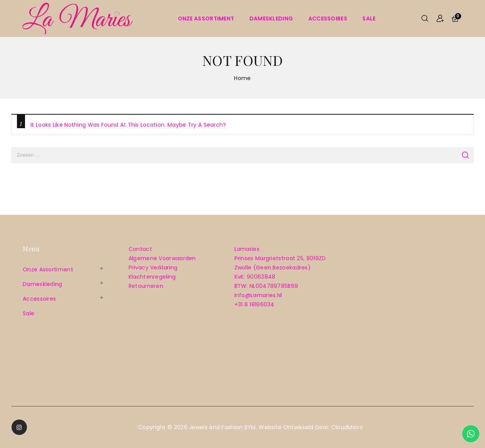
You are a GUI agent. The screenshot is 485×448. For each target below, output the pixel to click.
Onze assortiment (206, 18)
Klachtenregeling (152, 277)
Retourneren (146, 286)
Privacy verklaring (153, 267)
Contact (140, 249)
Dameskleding (271, 18)
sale (369, 18)
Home (242, 78)
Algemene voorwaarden (162, 258)
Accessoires (328, 18)
